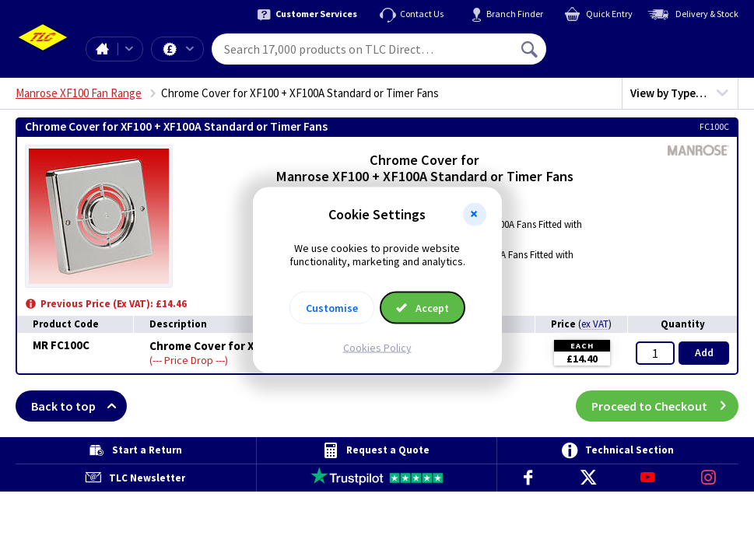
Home (102, 49)
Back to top (79, 406)
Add (704, 352)
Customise (332, 307)
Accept (423, 307)
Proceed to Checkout (665, 406)
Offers (190, 49)
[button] (475, 215)
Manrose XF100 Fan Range (79, 93)
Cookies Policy (377, 347)
